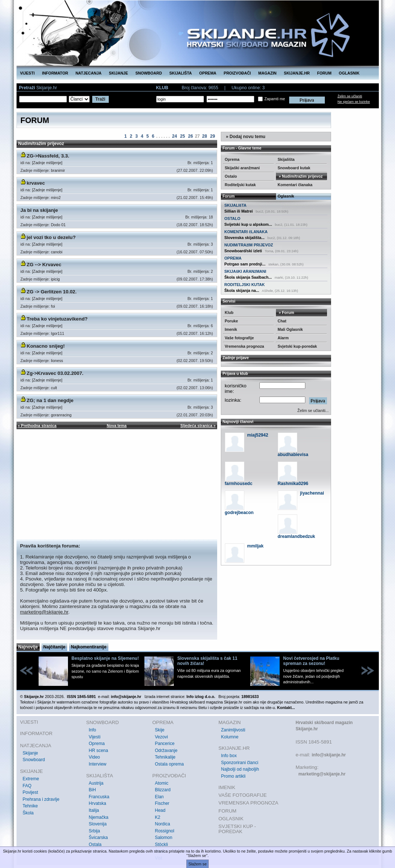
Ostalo (231, 176)
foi (53, 306)
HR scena (99, 751)
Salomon (164, 838)
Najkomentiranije (89, 647)
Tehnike (30, 806)
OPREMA (208, 73)
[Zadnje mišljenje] (47, 163)
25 (182, 136)
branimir (58, 170)
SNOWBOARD (148, 73)
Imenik (231, 329)
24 (174, 136)
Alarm (283, 338)
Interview (98, 764)
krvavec (36, 183)
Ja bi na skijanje (39, 210)
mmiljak (256, 546)
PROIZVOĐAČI (237, 73)
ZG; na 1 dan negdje (50, 400)
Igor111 (57, 333)
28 (204, 136)
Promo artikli (234, 776)
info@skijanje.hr (329, 755)
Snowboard (34, 760)
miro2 (56, 198)
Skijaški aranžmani (242, 168)
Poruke (231, 321)
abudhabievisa (293, 455)
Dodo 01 (58, 225)
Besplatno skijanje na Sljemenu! (105, 658)
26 (191, 136)
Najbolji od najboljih (240, 769)
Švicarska (98, 838)
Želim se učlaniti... (313, 411)
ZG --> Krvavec (44, 265)
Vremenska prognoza (245, 346)
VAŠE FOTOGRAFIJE (243, 795)
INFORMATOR (55, 73)
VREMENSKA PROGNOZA (249, 803)
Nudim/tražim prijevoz (41, 144)
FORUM (324, 73)
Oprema (232, 159)
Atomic (162, 783)
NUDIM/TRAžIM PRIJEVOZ (249, 245)
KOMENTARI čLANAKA (246, 232)
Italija (94, 810)
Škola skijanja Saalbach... (248, 277)
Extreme (31, 779)
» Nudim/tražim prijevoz (300, 176)
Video (94, 757)
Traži (100, 99)
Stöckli (161, 845)
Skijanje (30, 753)
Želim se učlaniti (350, 96)
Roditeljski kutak (240, 185)
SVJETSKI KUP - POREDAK (237, 829)
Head (160, 810)
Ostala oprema (170, 764)
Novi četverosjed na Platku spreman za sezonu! (311, 661)
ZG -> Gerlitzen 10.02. (52, 292)
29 (213, 136)
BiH (92, 790)
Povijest (30, 792)
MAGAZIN (267, 73)
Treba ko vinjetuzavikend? (57, 319)
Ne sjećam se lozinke (354, 102)
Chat (282, 321)
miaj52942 (258, 435)
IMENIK (227, 787)
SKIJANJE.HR (297, 73)
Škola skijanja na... (242, 290)
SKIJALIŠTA (181, 73)
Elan (159, 797)
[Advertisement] (117, 484)
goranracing (61, 415)
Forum (229, 196)
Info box (229, 756)
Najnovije (28, 647)
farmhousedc (239, 484)
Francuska (99, 797)
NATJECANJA (88, 73)
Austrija (96, 783)
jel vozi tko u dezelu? (51, 237)
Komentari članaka (295, 185)
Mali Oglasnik (290, 329)
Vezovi (161, 737)
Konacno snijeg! (46, 346)
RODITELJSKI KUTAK (245, 285)
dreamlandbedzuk (297, 536)
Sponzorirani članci (240, 763)
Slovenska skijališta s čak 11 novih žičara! (207, 661)
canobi (56, 252)
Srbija (95, 831)
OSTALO (233, 218)
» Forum (286, 312)
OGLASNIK (349, 73)
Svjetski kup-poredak (297, 346)
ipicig (55, 279)
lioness (57, 361)
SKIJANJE (118, 73)
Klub (229, 312)
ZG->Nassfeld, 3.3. (48, 156)
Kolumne (230, 737)
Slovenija (98, 824)
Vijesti (95, 737)
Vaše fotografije (239, 338)
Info (93, 730)
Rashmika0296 (293, 484)
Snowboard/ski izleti (243, 251)
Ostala (95, 845)
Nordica (163, 824)
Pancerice (165, 744)
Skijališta (286, 159)
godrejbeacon (239, 513)
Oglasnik (286, 196)
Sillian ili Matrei (239, 211)
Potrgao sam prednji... (245, 264)
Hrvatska (98, 803)
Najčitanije (54, 647)
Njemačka (99, 817)
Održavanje (166, 751)
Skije (160, 730)
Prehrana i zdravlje (41, 799)
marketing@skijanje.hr (44, 612)
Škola (28, 813)
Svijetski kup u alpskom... (248, 224)
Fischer (162, 803)
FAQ (27, 786)
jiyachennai (312, 493)
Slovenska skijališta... (245, 238)
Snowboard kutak (294, 168)
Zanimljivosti (233, 730)
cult (54, 388)
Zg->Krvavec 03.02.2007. (55, 373)
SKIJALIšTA (236, 205)
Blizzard (163, 790)
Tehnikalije (165, 757)
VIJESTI (28, 73)
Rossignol (165, 831)
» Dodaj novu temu (245, 137)
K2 (158, 817)
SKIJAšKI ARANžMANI (245, 271)
